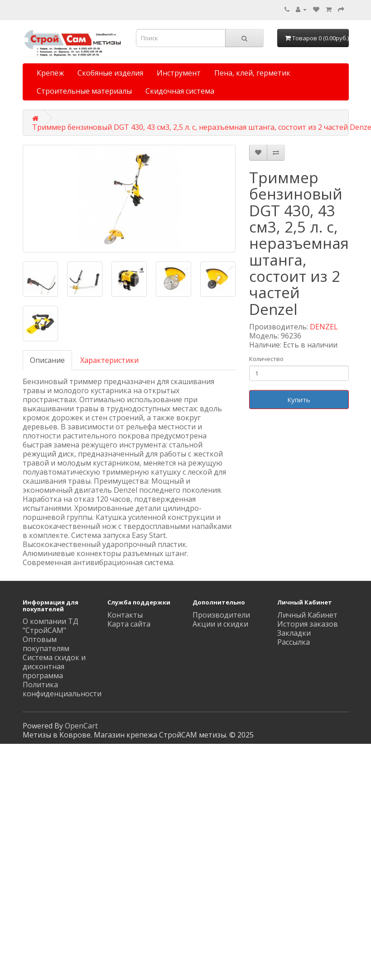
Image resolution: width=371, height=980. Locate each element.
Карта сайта (129, 624)
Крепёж (50, 73)
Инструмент (179, 73)
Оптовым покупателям (46, 644)
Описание (47, 360)
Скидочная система (180, 91)
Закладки (294, 633)
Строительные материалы (84, 91)
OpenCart (81, 726)
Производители (221, 615)
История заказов (308, 624)
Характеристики (109, 360)
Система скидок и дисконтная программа (54, 666)
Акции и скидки (220, 624)
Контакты (125, 615)
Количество (266, 359)
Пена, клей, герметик (252, 73)
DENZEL (324, 327)
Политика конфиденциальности (62, 689)
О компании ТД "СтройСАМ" (51, 626)
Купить (299, 400)
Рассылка (294, 642)
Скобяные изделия (110, 73)
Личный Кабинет (307, 615)
